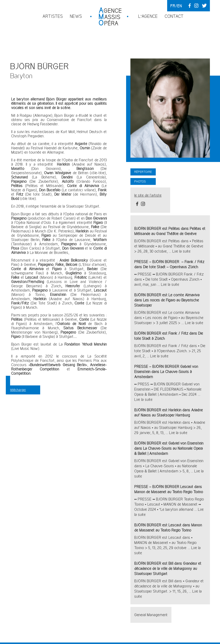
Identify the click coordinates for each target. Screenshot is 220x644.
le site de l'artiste (148, 195)
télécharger (18, 390)
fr (173, 6)
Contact (174, 16)
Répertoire (143, 172)
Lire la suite (181, 251)
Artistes (53, 16)
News (76, 16)
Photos (140, 181)
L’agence (148, 16)
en (180, 6)
